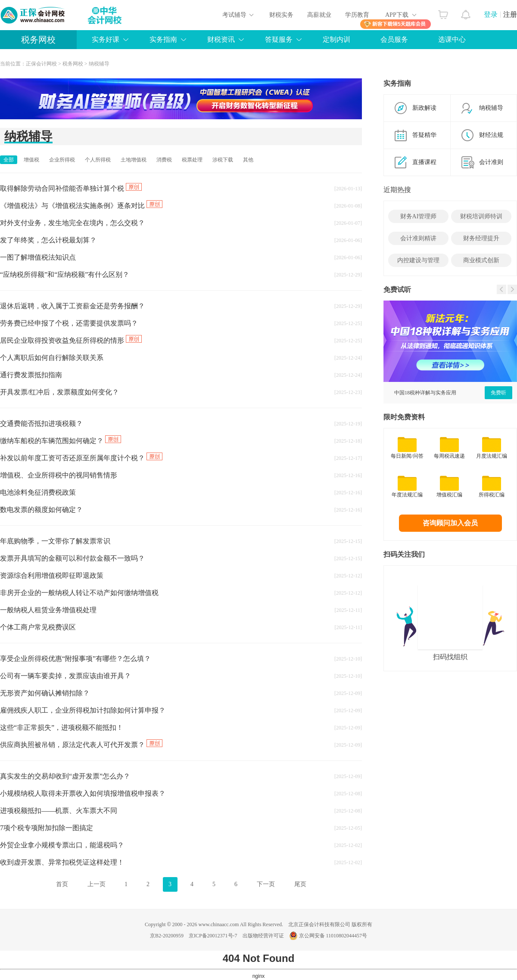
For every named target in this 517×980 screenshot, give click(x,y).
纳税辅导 (99, 64)
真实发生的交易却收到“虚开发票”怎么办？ (65, 776)
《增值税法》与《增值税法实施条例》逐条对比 (81, 206)
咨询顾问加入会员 (450, 523)
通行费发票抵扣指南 (31, 375)
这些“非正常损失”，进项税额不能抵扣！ (62, 727)
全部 (9, 160)
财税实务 (281, 15)
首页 (62, 884)
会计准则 (491, 162)
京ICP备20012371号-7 (213, 936)
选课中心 (452, 39)
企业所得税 (62, 160)
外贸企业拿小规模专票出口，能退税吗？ (62, 845)
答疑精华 (424, 135)
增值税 (31, 160)
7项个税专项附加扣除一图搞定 (47, 828)
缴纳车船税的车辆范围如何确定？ (61, 441)
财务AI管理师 (419, 216)
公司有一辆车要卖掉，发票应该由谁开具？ (65, 676)
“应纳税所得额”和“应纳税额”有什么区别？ (65, 274)
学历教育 (357, 15)
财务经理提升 (481, 238)
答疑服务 (279, 39)
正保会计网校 (41, 64)
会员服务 (394, 39)
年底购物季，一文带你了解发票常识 (55, 541)
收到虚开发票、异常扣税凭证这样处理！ (62, 862)
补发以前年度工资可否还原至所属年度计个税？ (81, 458)
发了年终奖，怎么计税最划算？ (48, 240)
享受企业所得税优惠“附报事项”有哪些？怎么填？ (75, 659)
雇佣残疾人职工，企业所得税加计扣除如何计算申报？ (83, 710)
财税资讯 (221, 39)
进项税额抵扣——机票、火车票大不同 (59, 811)
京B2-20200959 (167, 936)
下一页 (266, 884)
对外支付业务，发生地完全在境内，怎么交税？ (72, 223)
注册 (510, 14)
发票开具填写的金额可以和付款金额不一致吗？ (72, 558)
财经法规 (491, 135)
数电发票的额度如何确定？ (41, 510)
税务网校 (38, 40)
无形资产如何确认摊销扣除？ (45, 693)
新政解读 (424, 108)
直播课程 (424, 162)
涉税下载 (223, 160)
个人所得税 (98, 160)
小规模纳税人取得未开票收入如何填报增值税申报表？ (83, 793)
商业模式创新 (481, 260)
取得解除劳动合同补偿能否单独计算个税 (71, 188)
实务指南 (163, 39)
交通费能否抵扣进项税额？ (41, 423)
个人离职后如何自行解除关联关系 (52, 358)
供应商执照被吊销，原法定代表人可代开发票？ (81, 745)
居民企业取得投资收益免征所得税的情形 (71, 340)
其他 (248, 160)
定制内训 (336, 39)
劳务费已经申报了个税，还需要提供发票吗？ (69, 323)
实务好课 (106, 39)
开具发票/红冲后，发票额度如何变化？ (59, 392)
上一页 (97, 884)
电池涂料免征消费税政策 (38, 492)
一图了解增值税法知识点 (38, 257)
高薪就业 (319, 15)
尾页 (300, 884)
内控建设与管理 (418, 260)
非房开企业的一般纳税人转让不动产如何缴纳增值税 (79, 593)
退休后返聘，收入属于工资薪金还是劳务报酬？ (72, 306)
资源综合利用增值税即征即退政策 (52, 575)
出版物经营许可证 (263, 936)
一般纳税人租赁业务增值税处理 (48, 610)
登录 (491, 14)
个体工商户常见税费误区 (38, 627)
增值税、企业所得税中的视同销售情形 (59, 475)
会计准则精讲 (418, 238)
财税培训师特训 (481, 216)
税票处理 (192, 160)
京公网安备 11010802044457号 (328, 936)
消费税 (164, 160)
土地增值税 (134, 160)
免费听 (498, 393)
